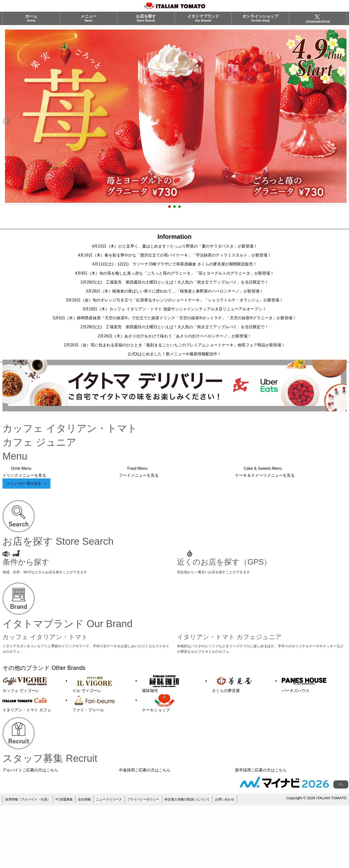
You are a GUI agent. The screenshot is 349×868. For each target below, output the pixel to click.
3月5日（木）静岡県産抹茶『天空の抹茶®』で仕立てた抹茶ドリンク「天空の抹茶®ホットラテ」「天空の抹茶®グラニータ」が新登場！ (174, 352)
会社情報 (90, 863)
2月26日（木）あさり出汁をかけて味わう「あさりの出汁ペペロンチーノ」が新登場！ (175, 382)
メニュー (89, 21)
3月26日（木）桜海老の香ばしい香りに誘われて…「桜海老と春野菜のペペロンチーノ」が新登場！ (175, 310)
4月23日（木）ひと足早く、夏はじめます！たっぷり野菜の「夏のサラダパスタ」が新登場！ (175, 248)
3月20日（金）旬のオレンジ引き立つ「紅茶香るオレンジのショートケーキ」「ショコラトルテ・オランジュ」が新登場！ (174, 322)
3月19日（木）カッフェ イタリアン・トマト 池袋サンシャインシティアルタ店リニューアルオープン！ (174, 335)
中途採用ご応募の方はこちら (145, 835)
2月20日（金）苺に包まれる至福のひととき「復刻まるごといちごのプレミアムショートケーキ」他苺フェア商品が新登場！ (175, 399)
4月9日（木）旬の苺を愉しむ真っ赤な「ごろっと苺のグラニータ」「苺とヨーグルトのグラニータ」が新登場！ (175, 285)
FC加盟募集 (68, 863)
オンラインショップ (260, 21)
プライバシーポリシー (152, 863)
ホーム (31, 21)
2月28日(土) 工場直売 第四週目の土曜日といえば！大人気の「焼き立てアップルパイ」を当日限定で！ (174, 369)
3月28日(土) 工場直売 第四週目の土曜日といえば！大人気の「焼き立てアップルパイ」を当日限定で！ (174, 297)
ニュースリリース (116, 863)
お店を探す (146, 21)
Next (343, 121)
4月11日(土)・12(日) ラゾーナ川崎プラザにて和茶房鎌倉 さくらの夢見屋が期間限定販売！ (174, 273)
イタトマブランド (203, 21)
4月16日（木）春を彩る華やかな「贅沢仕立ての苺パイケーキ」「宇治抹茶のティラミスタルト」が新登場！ (174, 260)
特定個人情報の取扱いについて (199, 863)
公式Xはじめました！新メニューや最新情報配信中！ (174, 417)
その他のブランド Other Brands (58, 732)
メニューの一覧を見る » (26, 548)
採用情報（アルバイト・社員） (30, 863)
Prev (6, 121)
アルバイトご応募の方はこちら (30, 835)
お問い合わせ (239, 863)
